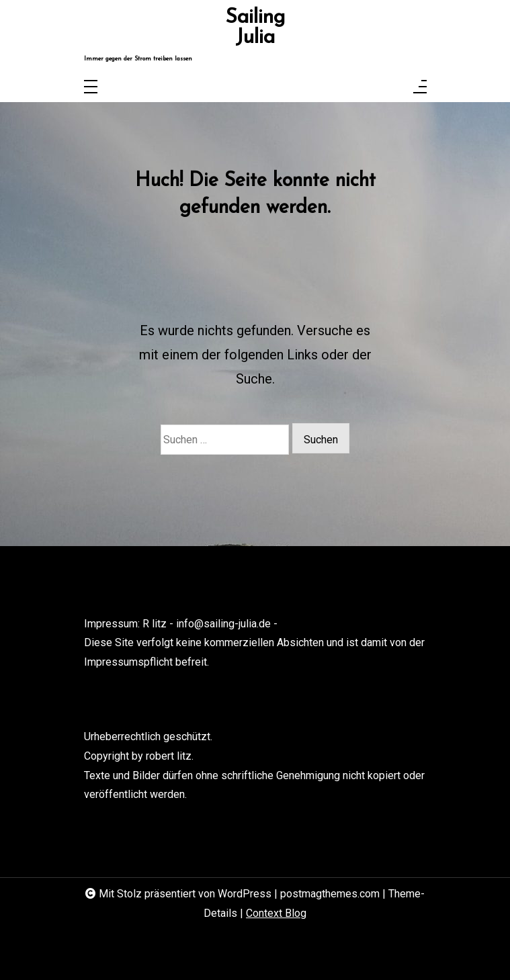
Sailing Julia (255, 28)
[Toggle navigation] (91, 88)
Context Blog (276, 913)
